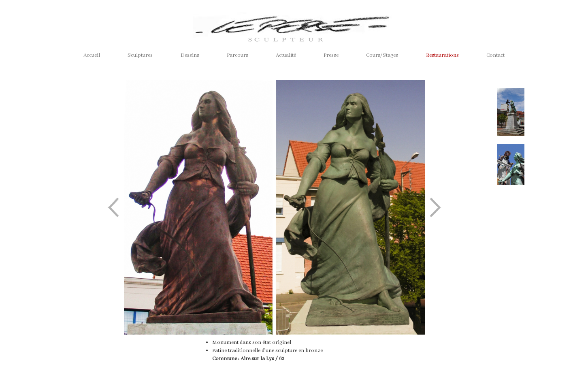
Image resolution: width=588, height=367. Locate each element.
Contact (495, 55)
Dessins (190, 55)
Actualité (286, 55)
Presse (331, 55)
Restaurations (442, 55)
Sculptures (140, 55)
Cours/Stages (382, 55)
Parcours (238, 55)
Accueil (92, 55)
